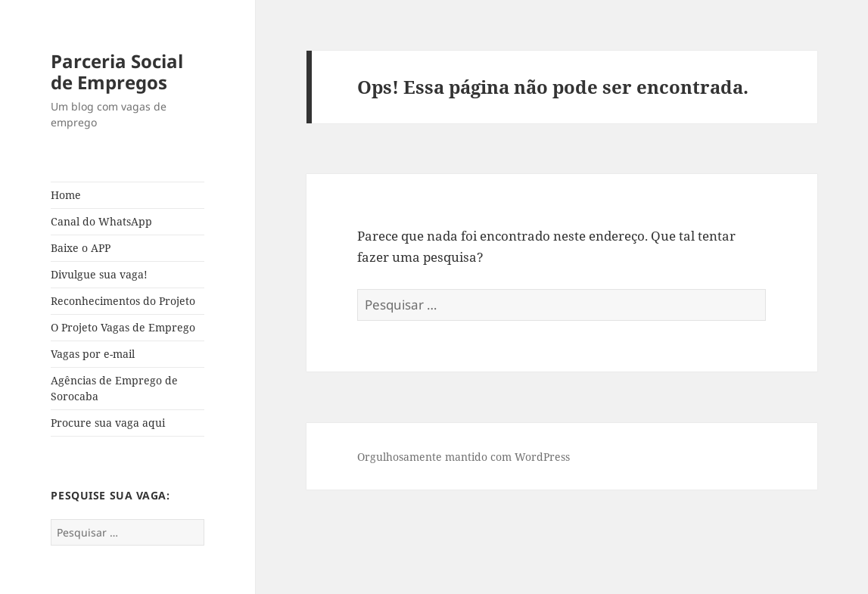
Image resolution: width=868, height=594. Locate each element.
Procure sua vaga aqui (108, 423)
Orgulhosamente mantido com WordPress (464, 457)
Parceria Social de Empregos (117, 72)
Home (66, 195)
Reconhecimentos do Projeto (123, 301)
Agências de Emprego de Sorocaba (114, 388)
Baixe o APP (81, 248)
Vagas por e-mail (93, 354)
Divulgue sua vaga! (99, 274)
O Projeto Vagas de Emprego (123, 327)
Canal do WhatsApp (101, 221)
